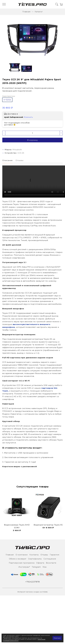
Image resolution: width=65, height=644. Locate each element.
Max (45, 567)
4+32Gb (7, 100)
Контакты (34, 555)
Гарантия (55, 555)
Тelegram (36, 567)
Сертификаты (35, 559)
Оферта (40, 563)
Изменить (28, 117)
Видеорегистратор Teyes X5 (48, 525)
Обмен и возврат (18, 559)
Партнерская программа (22, 563)
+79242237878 (32, 582)
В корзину (32, 140)
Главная (26, 12)
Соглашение (50, 559)
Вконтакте (51, 563)
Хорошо (57, 638)
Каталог (39, 12)
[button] (5, 512)
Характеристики (9, 96)
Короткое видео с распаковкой (20, 466)
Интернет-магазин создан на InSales (33, 592)
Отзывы (44, 555)
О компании (22, 555)
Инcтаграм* (24, 567)
